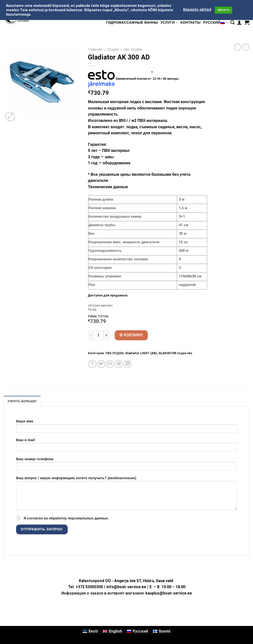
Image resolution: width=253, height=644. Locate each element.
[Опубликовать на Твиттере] (101, 364)
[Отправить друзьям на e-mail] (110, 364)
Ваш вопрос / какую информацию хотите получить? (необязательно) (126, 495)
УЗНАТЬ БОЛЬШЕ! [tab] (22, 401)
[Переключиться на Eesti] (90, 631)
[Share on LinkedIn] (127, 364)
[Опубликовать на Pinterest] (119, 364)
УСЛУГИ (169, 23)
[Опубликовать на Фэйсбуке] (92, 364)
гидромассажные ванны (132, 23)
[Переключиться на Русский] (137, 631)
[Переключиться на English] (112, 631)
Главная (95, 49)
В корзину (131, 335)
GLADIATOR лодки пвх (175, 353)
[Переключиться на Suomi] (162, 631)
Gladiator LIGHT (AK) (141, 353)
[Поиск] (232, 23)
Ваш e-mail (126, 446)
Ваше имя (126, 428)
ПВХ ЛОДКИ (133, 49)
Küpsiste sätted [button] (197, 10)
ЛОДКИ (113, 49)
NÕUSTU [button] (224, 10)
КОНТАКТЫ (191, 23)
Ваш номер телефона (126, 465)
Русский (216, 23)
